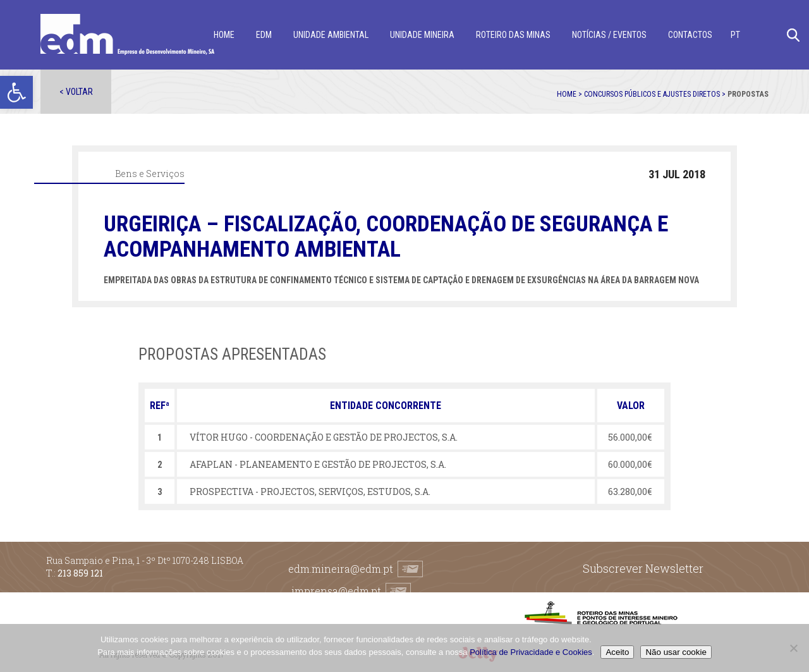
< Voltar (76, 92)
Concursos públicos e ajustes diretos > (656, 94)
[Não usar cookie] (793, 648)
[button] (16, 92)
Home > (570, 94)
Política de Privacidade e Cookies (531, 652)
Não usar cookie (676, 652)
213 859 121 (80, 573)
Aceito (617, 652)
